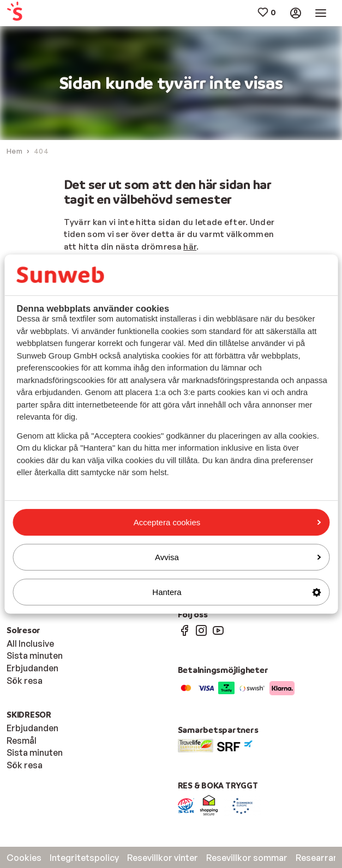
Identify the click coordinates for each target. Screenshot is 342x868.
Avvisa (238, 557)
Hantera (236, 592)
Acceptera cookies (227, 522)
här (190, 247)
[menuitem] (34, 13)
